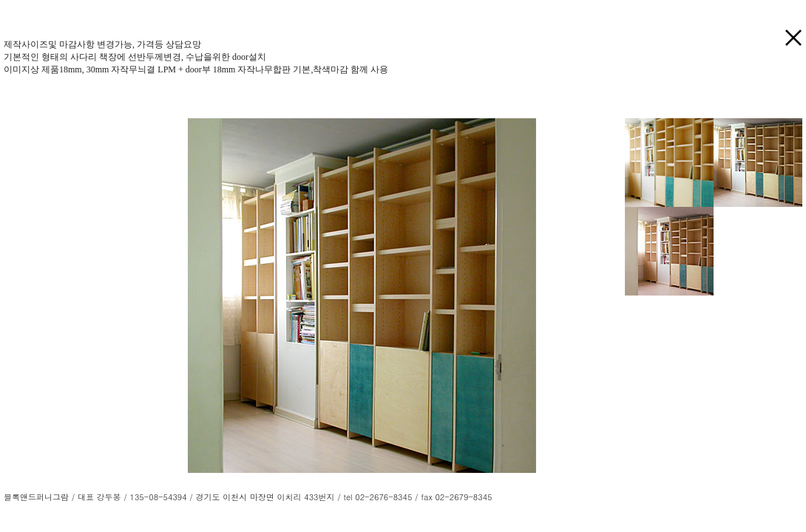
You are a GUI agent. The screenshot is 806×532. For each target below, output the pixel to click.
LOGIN (507, 497)
